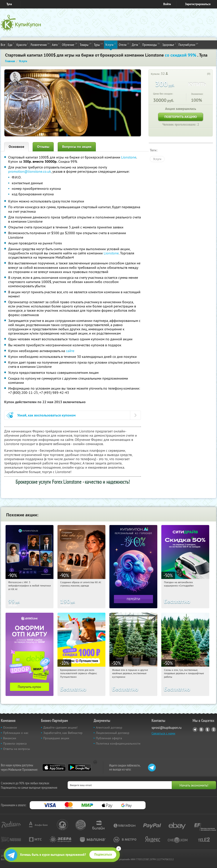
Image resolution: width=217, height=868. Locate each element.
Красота (22, 44)
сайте (70, 351)
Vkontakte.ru (201, 729)
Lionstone (129, 157)
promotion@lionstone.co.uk (30, 171)
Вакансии (10, 738)
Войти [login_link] (167, 4)
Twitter (207, 729)
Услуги (111, 44)
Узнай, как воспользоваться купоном (46, 415)
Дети (136, 44)
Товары (86, 44)
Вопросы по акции (77, 147)
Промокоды (151, 44)
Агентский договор (109, 727)
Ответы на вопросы (17, 749)
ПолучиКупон (188, 44)
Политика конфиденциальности (118, 743)
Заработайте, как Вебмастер (63, 733)
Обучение (70, 44)
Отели (124, 44)
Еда (11, 44)
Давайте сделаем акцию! (60, 727)
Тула (9, 4)
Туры (98, 44)
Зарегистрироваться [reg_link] (198, 4)
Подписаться (103, 854)
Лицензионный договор (113, 733)
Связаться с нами (163, 733)
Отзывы (43, 147)
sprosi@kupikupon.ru (167, 728)
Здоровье (169, 44)
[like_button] (204, 74)
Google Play (80, 767)
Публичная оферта (109, 738)
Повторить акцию (181, 117)
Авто (56, 44)
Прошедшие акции (56, 738)
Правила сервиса (15, 743)
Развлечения (40, 44)
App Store (54, 767)
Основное (16, 147)
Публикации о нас (16, 733)
